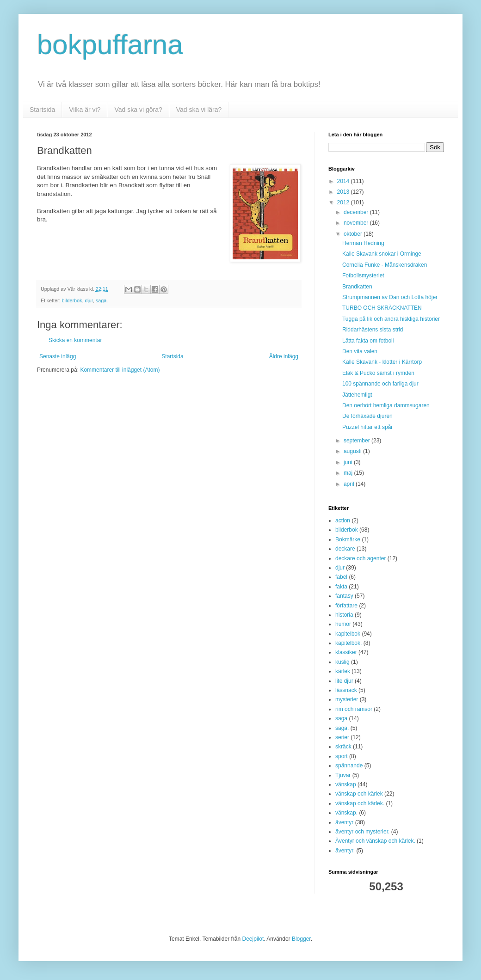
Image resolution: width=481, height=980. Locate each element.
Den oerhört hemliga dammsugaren (386, 405)
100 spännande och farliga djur (380, 384)
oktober (354, 234)
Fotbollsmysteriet (363, 276)
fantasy (344, 596)
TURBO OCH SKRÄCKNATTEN (382, 308)
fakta (341, 587)
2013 (344, 192)
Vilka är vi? (85, 110)
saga (341, 718)
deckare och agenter (361, 558)
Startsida (42, 110)
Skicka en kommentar (75, 340)
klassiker (346, 652)
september (358, 441)
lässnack (346, 690)
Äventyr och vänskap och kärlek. (375, 841)
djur (89, 300)
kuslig (342, 662)
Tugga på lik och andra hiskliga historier (391, 319)
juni (349, 462)
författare (346, 606)
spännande (349, 766)
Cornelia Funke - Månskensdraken (385, 265)
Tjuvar (343, 775)
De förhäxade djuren (367, 416)
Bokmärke (348, 539)
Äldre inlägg (284, 356)
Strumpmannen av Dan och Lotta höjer (390, 297)
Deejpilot (253, 939)
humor (343, 624)
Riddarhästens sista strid (373, 330)
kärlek (343, 671)
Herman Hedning (363, 243)
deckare (345, 549)
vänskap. (346, 813)
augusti (353, 451)
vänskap (346, 784)
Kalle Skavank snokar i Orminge (382, 254)
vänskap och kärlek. (360, 803)
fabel (341, 577)
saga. (102, 300)
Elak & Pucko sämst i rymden (378, 373)
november (357, 223)
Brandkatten (357, 287)
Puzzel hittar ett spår (367, 427)
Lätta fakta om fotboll (368, 341)
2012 (344, 202)
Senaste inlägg (58, 356)
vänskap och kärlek (359, 794)
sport (342, 756)
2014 (344, 181)
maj (349, 473)
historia (344, 615)
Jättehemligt (357, 395)
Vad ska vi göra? (138, 110)
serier (342, 737)
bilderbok (72, 300)
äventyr (344, 822)
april (350, 484)
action (343, 521)
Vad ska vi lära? (199, 110)
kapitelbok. (348, 643)
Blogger (301, 939)
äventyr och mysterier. (362, 832)
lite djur (344, 681)
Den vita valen (360, 351)
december (357, 212)
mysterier (347, 699)
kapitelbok (348, 634)
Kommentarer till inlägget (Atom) (120, 370)
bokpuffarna (110, 45)
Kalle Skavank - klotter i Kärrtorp (382, 362)
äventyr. (345, 851)
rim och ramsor (354, 709)
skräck (343, 747)
